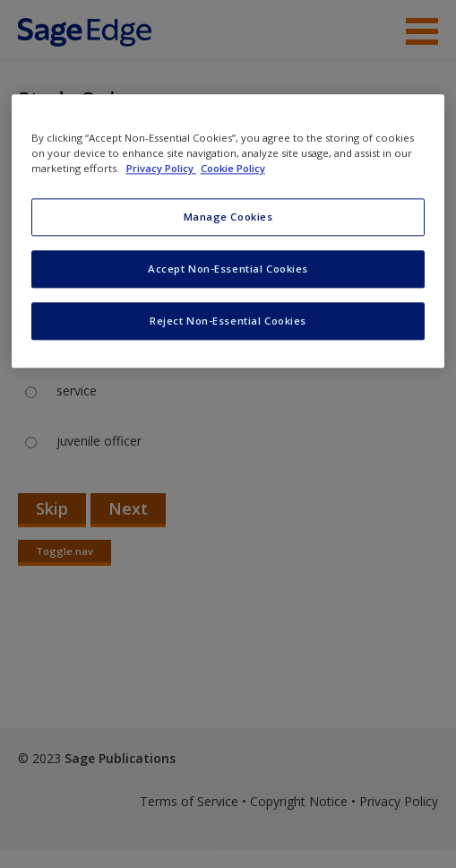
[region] (228, 232)
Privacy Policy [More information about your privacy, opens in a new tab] (161, 169)
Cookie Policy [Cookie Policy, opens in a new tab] (233, 169)
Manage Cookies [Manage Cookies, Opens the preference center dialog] (228, 217)
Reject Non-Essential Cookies (228, 321)
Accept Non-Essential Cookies (228, 269)
